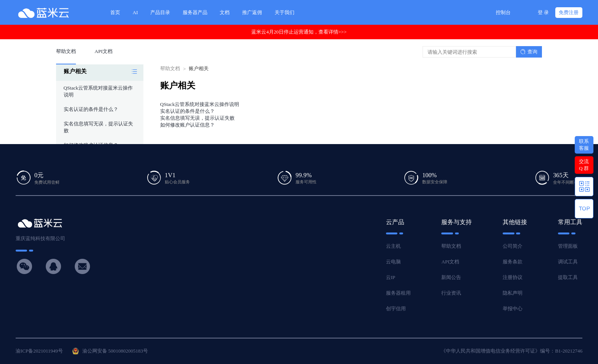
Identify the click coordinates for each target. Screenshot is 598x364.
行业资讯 (451, 293)
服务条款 (513, 262)
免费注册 (569, 12)
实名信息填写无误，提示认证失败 (197, 118)
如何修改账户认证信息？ (187, 125)
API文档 (450, 262)
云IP (391, 277)
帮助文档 (170, 68)
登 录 (543, 12)
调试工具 (568, 262)
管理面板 (568, 246)
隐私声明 (513, 293)
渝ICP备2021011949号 (39, 351)
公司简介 (513, 246)
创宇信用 (396, 309)
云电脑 (393, 262)
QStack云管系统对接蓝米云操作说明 (200, 104)
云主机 (393, 246)
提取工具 (568, 277)
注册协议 (513, 277)
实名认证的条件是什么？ (91, 109)
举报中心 (513, 309)
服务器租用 (398, 293)
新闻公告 (451, 277)
